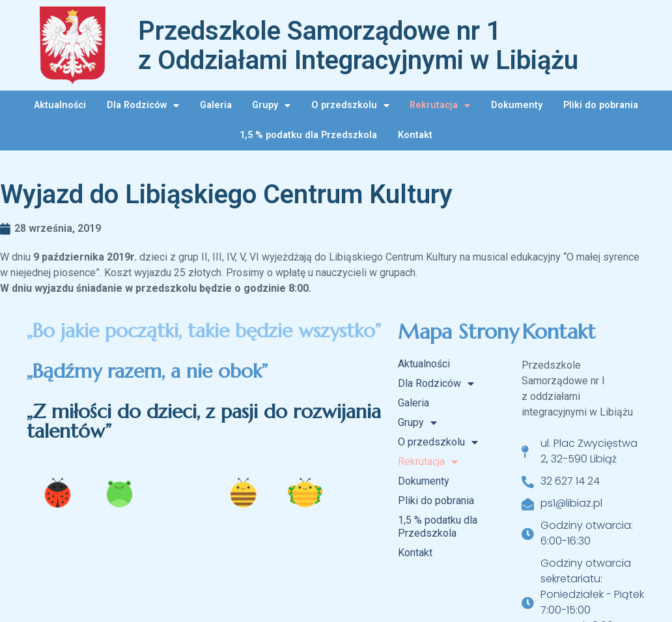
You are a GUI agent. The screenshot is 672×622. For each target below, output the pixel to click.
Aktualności (60, 105)
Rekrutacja (440, 106)
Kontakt (415, 135)
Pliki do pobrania (601, 105)
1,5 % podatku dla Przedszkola (308, 135)
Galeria (216, 105)
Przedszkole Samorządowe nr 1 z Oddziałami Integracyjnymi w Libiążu (358, 46)
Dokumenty (517, 105)
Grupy (271, 106)
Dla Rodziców (143, 106)
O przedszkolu (350, 106)
